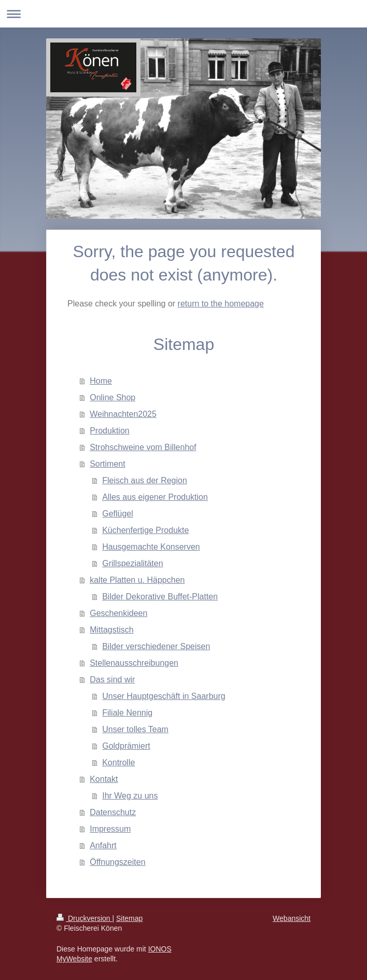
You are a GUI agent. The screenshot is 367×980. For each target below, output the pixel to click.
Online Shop (112, 397)
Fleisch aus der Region (145, 480)
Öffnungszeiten (117, 862)
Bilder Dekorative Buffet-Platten (160, 597)
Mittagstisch (111, 630)
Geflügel (118, 514)
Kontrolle (118, 762)
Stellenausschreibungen (134, 663)
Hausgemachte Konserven (151, 547)
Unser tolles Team (135, 729)
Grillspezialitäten (132, 563)
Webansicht (292, 918)
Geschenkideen (118, 613)
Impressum (110, 829)
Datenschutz (113, 812)
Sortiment (107, 464)
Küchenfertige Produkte (145, 530)
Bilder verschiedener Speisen (156, 646)
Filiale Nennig (127, 713)
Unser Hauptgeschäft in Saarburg (164, 696)
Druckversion (84, 918)
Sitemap (129, 918)
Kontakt (104, 779)
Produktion (110, 431)
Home (101, 381)
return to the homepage (221, 304)
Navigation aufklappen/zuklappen (183, 14)
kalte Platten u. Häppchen (137, 580)
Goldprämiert (126, 746)
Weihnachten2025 (123, 414)
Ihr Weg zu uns (130, 796)
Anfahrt (103, 845)
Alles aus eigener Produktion (155, 497)
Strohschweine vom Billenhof (143, 447)
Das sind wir (112, 680)
